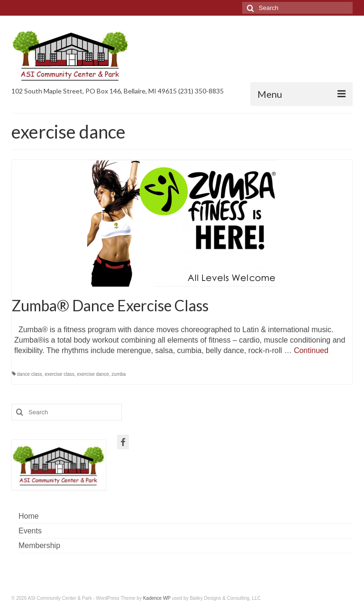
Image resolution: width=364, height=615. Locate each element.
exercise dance (93, 374)
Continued (311, 350)
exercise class (59, 374)
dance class (30, 374)
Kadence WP (157, 598)
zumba (118, 374)
